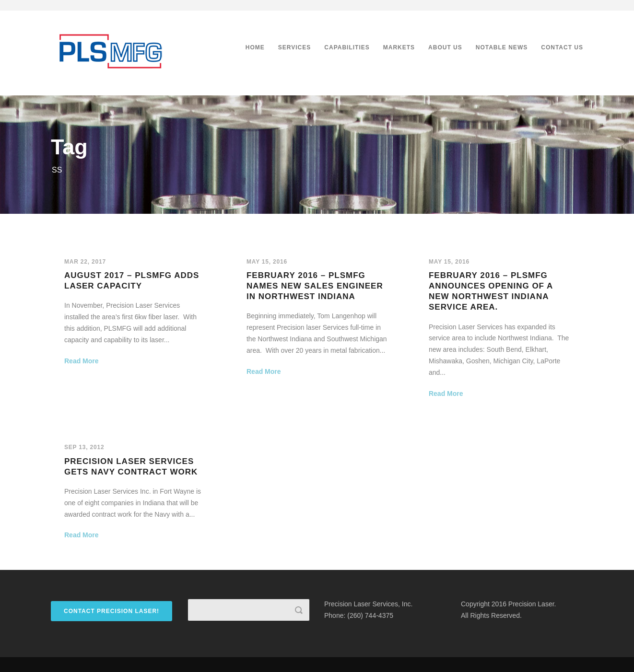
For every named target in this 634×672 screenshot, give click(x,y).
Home (255, 47)
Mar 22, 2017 (85, 262)
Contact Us (562, 47)
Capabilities (347, 47)
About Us (445, 47)
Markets (399, 47)
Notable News (502, 47)
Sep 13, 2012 (84, 447)
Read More (82, 361)
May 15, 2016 (267, 262)
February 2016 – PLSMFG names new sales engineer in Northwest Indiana (315, 286)
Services (294, 47)
